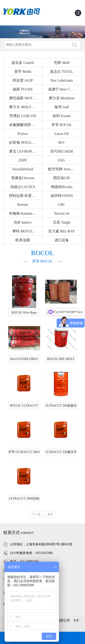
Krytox (23, 134)
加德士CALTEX (23, 187)
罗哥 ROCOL (62, 125)
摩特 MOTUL (23, 231)
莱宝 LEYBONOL (23, 151)
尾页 (50, 514)
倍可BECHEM (62, 151)
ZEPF (23, 160)
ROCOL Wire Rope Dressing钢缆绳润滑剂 (24, 314)
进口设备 (62, 240)
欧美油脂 (23, 240)
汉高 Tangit (62, 222)
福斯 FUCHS (23, 89)
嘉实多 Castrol (23, 63)
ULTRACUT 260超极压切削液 (61, 407)
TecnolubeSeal (23, 169)
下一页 (36, 514)
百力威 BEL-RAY (62, 231)
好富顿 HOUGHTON (25, 142)
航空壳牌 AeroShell (63, 169)
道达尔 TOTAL (62, 72)
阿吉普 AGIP (23, 80)
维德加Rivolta (62, 187)
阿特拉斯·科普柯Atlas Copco (26, 196)
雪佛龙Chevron (23, 178)
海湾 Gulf (62, 107)
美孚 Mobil (23, 72)
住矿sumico (23, 222)
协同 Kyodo (62, 116)
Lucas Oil (62, 134)
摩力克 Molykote (62, 98)
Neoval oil (62, 213)
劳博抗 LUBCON (23, 116)
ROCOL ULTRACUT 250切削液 (24, 407)
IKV (62, 142)
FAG (62, 160)
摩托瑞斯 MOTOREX (26, 98)
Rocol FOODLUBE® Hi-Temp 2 (24, 360)
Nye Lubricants (62, 80)
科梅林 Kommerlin (23, 213)
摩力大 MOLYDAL (24, 107)
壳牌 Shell (62, 63)
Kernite (23, 205)
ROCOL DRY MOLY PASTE (61, 360)
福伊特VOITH (62, 196)
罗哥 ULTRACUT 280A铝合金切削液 (24, 453)
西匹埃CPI (62, 178)
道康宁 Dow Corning (64, 89)
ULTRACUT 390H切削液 (24, 500)
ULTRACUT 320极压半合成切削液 (61, 453)
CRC (62, 205)
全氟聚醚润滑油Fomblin (26, 125)
